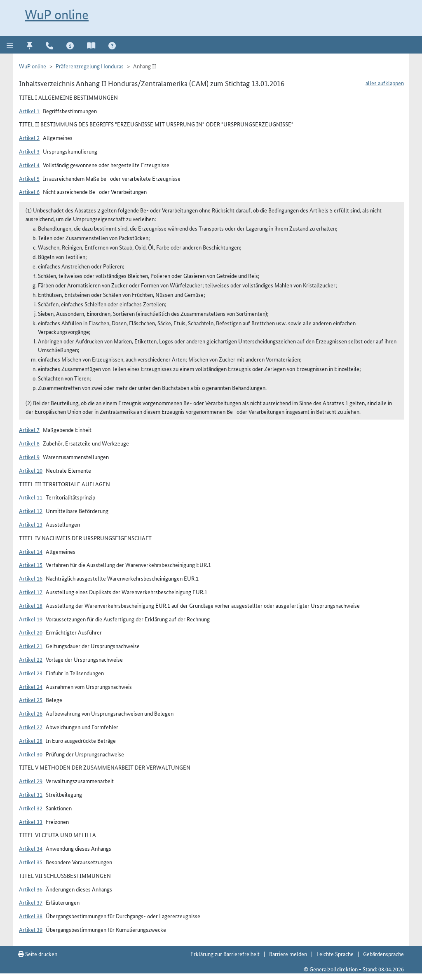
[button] (10, 45)
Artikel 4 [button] (29, 165)
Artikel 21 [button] (31, 646)
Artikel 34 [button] (31, 848)
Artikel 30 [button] (31, 754)
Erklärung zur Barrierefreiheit (225, 954)
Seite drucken (38, 954)
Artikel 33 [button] (31, 821)
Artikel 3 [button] (29, 151)
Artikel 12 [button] (31, 511)
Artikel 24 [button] (31, 686)
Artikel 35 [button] (31, 862)
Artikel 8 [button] (29, 443)
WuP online (57, 14)
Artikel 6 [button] (29, 191)
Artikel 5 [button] (29, 178)
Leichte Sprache (335, 954)
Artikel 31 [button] (31, 794)
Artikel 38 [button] (31, 916)
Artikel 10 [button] (31, 470)
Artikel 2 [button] (29, 138)
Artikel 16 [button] (31, 578)
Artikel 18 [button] (31, 605)
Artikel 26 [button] (31, 713)
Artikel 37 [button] (31, 902)
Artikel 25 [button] (31, 700)
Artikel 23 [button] (31, 673)
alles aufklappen (385, 83)
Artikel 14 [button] (31, 551)
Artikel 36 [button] (31, 889)
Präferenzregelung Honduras (90, 66)
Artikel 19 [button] (31, 619)
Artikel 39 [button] (31, 929)
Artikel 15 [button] (31, 565)
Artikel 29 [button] (31, 781)
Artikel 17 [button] (31, 592)
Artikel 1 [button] (29, 111)
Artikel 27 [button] (31, 727)
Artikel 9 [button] (29, 457)
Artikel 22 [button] (31, 659)
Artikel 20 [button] (31, 632)
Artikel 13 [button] (31, 524)
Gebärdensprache (383, 954)
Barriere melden (288, 954)
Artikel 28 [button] (31, 740)
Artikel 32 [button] (31, 808)
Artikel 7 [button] (29, 429)
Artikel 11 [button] (31, 497)
